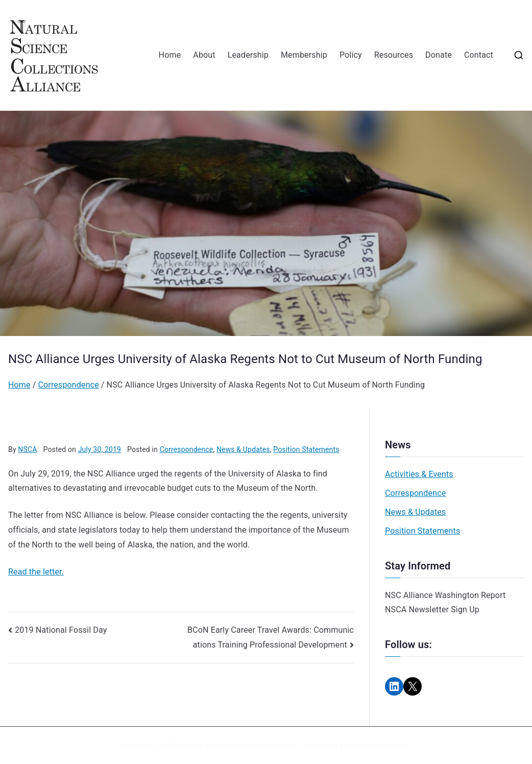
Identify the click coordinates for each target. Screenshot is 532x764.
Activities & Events (419, 474)
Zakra (349, 745)
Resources (394, 55)
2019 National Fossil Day (61, 630)
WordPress (392, 745)
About (204, 55)
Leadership (248, 55)
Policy (351, 55)
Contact (479, 55)
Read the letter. (36, 572)
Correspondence (187, 449)
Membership (304, 55)
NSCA (27, 449)
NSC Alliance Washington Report (445, 595)
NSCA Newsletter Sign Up (432, 610)
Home (170, 55)
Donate (439, 55)
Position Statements (306, 449)
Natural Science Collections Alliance (238, 745)
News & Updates (243, 449)
